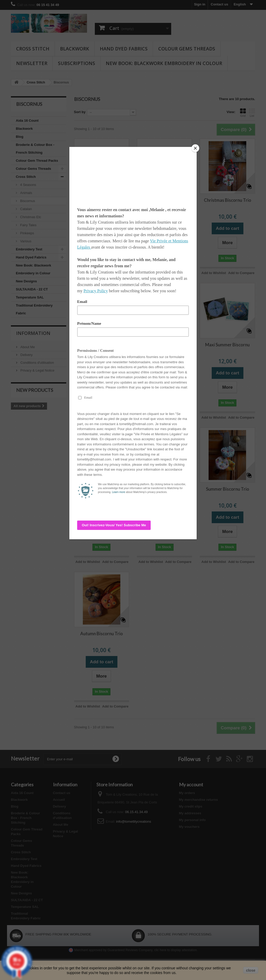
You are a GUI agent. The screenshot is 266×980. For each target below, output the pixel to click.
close (251, 970)
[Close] (195, 148)
